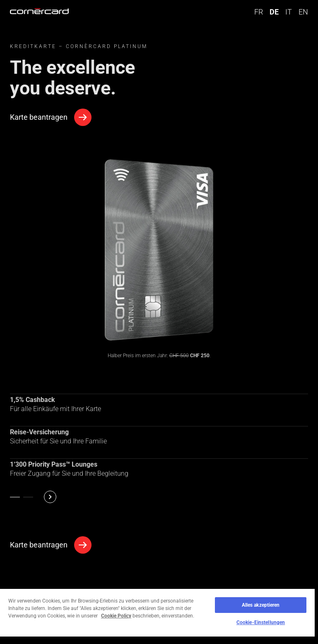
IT (289, 12)
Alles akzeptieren (261, 605)
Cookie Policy (116, 616)
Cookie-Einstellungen (261, 622)
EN (303, 12)
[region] (157, 616)
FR (259, 12)
